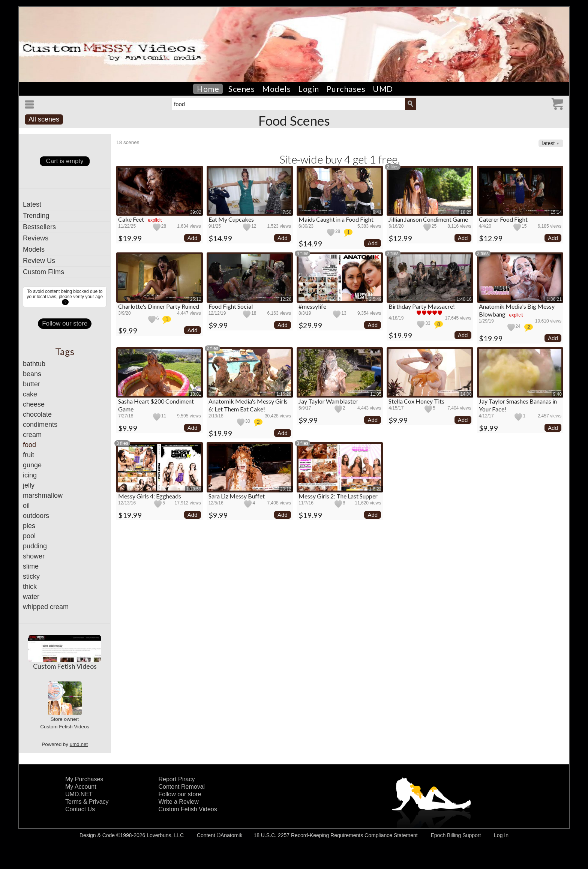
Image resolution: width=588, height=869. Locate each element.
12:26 (286, 299)
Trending (36, 216)
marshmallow (43, 495)
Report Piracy (177, 779)
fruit (28, 455)
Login (309, 89)
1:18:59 (194, 489)
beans (32, 374)
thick (30, 587)
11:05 (376, 394)
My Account (81, 787)
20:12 (286, 489)
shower (34, 556)
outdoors (36, 516)
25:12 (196, 299)
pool (29, 536)
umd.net (79, 744)
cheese (34, 404)
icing (30, 475)
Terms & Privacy (87, 802)
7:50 (287, 212)
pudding (35, 546)
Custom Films (43, 272)
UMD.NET (79, 794)
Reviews (36, 238)
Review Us (39, 261)
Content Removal (182, 787)
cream (32, 435)
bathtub (34, 364)
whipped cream (46, 607)
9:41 (377, 212)
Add (193, 238)
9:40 (557, 394)
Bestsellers (39, 227)
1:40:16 (464, 299)
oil (26, 506)
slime (31, 566)
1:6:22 (375, 489)
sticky (31, 576)
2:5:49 (375, 299)
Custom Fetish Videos (65, 666)
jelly (29, 485)
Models (276, 89)
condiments (40, 425)
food (29, 445)
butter (31, 384)
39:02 (196, 212)
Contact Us (80, 809)
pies (29, 526)
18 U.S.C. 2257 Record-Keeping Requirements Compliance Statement (335, 835)
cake (30, 394)
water (31, 597)
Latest (32, 204)
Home (208, 89)
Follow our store (65, 323)
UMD (383, 89)
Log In (501, 835)
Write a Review (179, 802)
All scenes (44, 119)
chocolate (37, 414)
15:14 (556, 212)
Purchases (346, 89)
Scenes (241, 89)
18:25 (466, 212)
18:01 (196, 394)
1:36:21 (554, 299)
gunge (32, 465)
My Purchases (84, 779)
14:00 (466, 394)
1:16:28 (284, 394)
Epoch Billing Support (456, 835)
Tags (65, 351)
